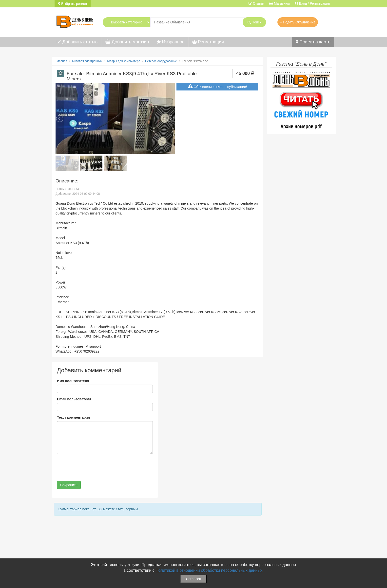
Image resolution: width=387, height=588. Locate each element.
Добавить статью (77, 42)
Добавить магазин (127, 42)
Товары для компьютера (123, 61)
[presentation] (95, 467)
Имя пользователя (73, 381)
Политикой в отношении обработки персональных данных (209, 570)
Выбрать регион (73, 4)
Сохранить (69, 485)
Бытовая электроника (87, 61)
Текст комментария (73, 417)
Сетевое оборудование (161, 61)
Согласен (193, 579)
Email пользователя (74, 399)
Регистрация (208, 42)
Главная (61, 61)
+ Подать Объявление (298, 22)
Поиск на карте (313, 42)
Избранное (171, 42)
